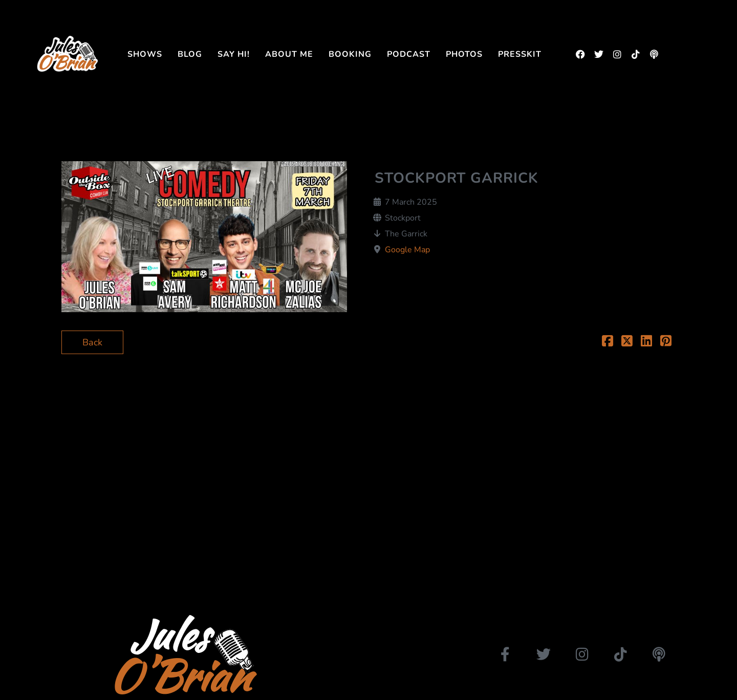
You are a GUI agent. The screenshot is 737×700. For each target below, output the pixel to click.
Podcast (409, 54)
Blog (190, 54)
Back (92, 342)
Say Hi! (234, 54)
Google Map (407, 250)
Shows (145, 54)
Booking (350, 54)
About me (289, 54)
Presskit (520, 54)
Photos (464, 54)
